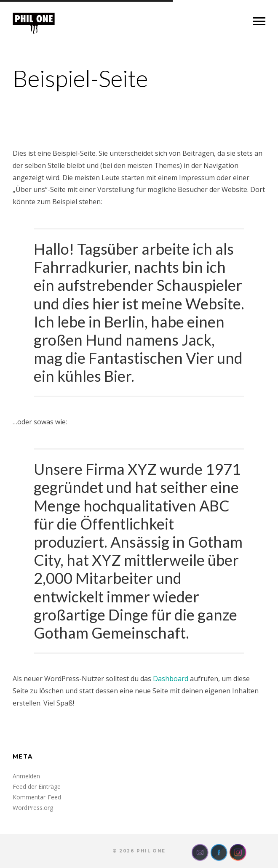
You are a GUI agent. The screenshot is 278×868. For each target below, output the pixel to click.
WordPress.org (33, 808)
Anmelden (26, 776)
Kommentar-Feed (37, 797)
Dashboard (171, 679)
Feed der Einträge (37, 787)
